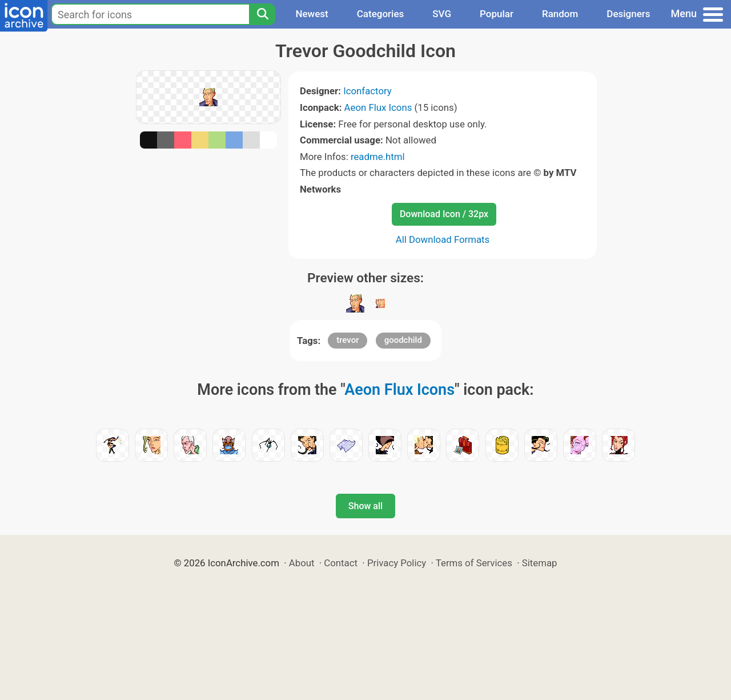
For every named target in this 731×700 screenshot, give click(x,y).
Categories (381, 14)
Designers (628, 14)
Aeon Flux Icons (378, 107)
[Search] (262, 14)
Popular (497, 14)
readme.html (378, 157)
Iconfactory (367, 91)
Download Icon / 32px (444, 214)
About (302, 563)
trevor (348, 340)
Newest (312, 14)
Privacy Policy (397, 563)
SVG (442, 14)
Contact (341, 563)
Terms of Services (474, 563)
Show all (365, 506)
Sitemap (540, 563)
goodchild (403, 340)
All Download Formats (443, 239)
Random (560, 14)
